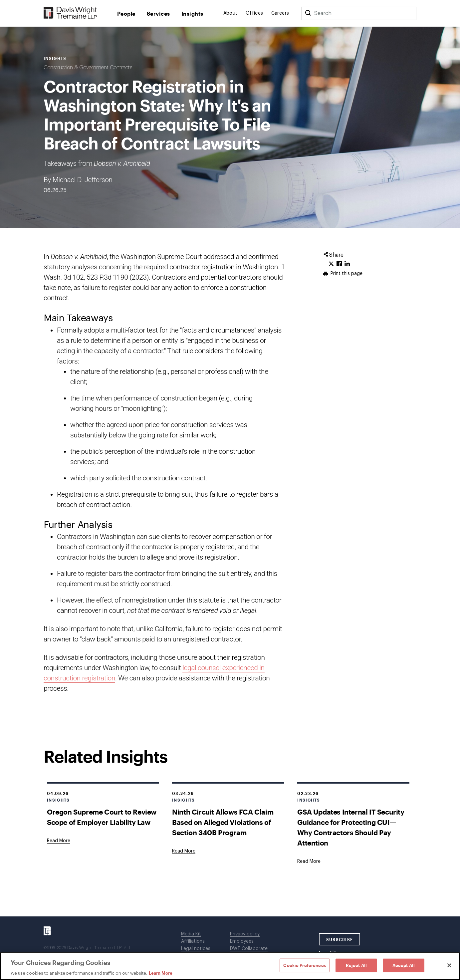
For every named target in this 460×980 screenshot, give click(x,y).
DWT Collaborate (249, 949)
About (230, 13)
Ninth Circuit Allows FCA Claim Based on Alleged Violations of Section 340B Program (223, 822)
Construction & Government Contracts (88, 68)
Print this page (346, 274)
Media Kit (191, 934)
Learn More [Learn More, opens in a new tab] (161, 973)
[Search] (308, 13)
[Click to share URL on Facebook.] (339, 264)
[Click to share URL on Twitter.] (331, 264)
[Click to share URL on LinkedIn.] (347, 264)
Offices (254, 13)
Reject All (356, 965)
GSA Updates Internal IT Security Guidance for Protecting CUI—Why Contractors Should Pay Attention (351, 827)
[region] (230, 966)
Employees (242, 941)
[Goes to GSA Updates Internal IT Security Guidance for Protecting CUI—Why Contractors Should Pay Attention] (309, 861)
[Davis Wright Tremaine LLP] (70, 13)
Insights (192, 13)
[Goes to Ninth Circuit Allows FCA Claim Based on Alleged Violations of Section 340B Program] (184, 851)
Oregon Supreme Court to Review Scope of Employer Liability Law (102, 817)
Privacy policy (245, 934)
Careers (280, 13)
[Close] (449, 965)
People (126, 13)
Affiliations (193, 941)
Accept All (404, 965)
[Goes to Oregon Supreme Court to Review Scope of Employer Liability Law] (59, 841)
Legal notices (196, 949)
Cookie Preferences (305, 965)
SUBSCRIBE (340, 939)
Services (158, 13)
